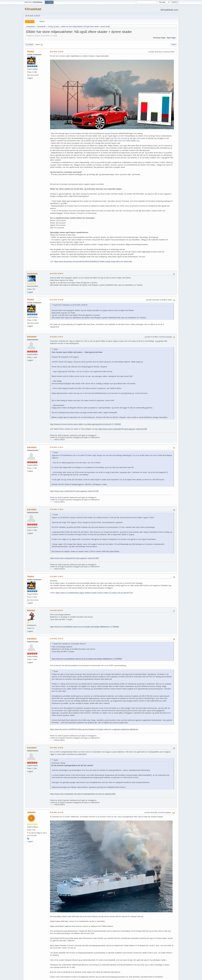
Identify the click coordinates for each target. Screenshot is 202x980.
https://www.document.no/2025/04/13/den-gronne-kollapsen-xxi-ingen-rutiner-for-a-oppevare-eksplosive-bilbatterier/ (94, 729)
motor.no (139, 362)
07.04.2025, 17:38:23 (56, 509)
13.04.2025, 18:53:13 (56, 639)
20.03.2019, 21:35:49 (56, 300)
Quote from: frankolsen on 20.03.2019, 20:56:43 (70, 305)
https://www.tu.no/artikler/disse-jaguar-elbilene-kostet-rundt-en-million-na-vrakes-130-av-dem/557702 (94, 593)
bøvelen (31, 610)
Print (174, 45)
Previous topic (159, 38)
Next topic (171, 38)
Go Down (29, 45)
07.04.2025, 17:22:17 (56, 337)
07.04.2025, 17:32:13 (56, 447)
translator (32, 337)
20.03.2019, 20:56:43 (56, 274)
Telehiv (31, 52)
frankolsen (32, 274)
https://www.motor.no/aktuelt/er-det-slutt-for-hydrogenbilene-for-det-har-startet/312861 (83, 794)
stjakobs (31, 812)
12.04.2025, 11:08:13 (56, 576)
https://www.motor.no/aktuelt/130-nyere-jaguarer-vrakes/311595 (123, 429)
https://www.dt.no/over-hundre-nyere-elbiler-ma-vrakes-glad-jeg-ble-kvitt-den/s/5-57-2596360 (86, 424)
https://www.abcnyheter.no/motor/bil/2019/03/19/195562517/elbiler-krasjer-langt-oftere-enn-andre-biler (93, 261)
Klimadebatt (33, 9)
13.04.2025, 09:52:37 (56, 610)
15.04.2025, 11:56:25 (56, 748)
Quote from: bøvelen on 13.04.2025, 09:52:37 (70, 644)
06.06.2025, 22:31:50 (56, 812)
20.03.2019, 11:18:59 (56, 52)
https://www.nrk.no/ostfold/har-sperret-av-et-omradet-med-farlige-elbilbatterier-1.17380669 (84, 627)
